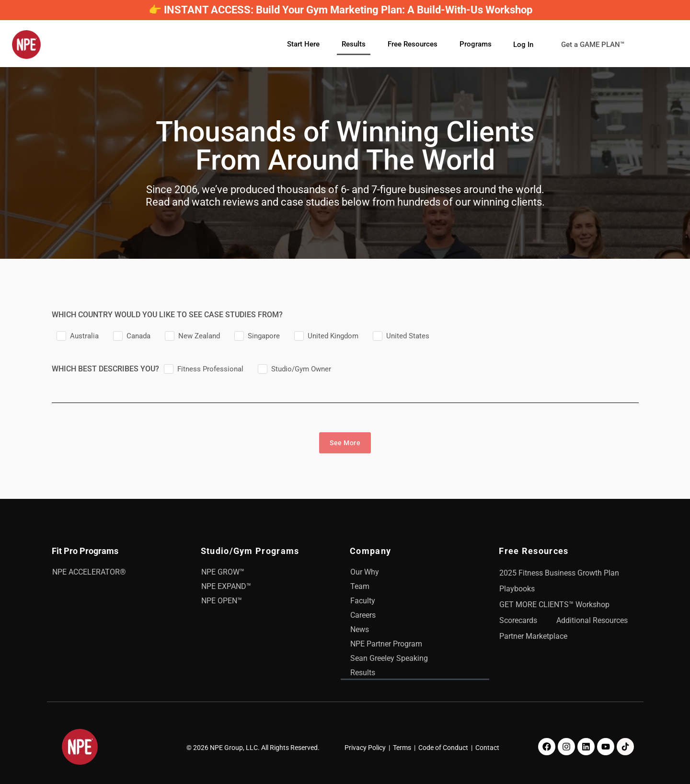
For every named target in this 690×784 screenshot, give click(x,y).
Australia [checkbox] (84, 336)
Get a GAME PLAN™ (600, 45)
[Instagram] (566, 747)
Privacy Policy (365, 748)
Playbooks (517, 589)
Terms (402, 748)
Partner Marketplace (533, 636)
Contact (487, 748)
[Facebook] (547, 747)
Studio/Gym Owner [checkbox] (301, 369)
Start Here (303, 44)
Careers (363, 615)
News (360, 629)
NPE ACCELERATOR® (89, 572)
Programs (476, 44)
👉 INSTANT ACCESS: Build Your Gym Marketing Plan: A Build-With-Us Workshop (340, 10)
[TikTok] (625, 747)
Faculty (363, 601)
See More (345, 443)
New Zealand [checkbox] (199, 336)
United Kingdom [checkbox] (333, 336)
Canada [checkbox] (138, 336)
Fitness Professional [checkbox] (210, 369)
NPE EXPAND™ (226, 586)
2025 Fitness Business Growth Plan (559, 573)
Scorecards (518, 620)
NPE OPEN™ (222, 601)
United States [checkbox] (408, 336)
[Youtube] (606, 747)
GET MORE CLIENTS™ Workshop (554, 605)
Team (360, 586)
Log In (523, 44)
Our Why (365, 572)
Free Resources (413, 44)
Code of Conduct (443, 748)
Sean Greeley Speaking (389, 658)
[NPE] (26, 45)
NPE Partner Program (386, 644)
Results (354, 44)
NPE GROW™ (223, 572)
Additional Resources (592, 620)
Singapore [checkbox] (264, 336)
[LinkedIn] (586, 747)
